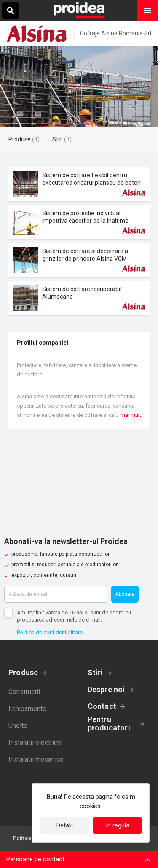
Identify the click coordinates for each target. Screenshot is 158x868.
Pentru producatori (109, 724)
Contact (102, 706)
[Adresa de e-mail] (56, 594)
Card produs (79, 184)
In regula (118, 825)
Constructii (24, 692)
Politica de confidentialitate (50, 632)
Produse (23, 672)
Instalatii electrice (35, 742)
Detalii (65, 825)
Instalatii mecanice (36, 759)
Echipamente (27, 709)
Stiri (95, 672)
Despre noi (106, 689)
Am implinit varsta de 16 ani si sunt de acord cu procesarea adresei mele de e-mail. (74, 616)
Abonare (125, 594)
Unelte (18, 726)
